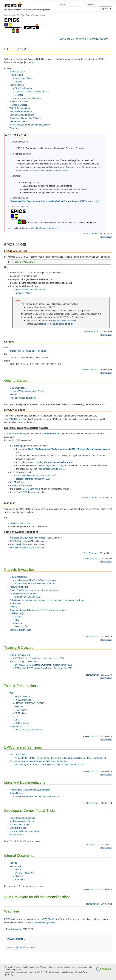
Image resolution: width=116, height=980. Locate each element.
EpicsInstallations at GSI (64, 321)
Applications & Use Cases (22, 821)
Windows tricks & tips (19, 825)
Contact (18, 82)
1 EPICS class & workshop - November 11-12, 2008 (40, 658)
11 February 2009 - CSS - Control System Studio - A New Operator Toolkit (49, 765)
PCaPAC (19, 876)
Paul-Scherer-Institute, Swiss (51, 469)
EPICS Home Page (17, 419)
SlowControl (53, 919)
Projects (13, 607)
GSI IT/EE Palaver (18, 755)
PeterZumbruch (91, 234)
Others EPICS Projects (20, 630)
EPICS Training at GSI (20, 655)
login (17, 947)
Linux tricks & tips (18, 828)
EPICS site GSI (67, 39)
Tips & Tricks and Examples (22, 818)
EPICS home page (19, 434)
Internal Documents (19, 121)
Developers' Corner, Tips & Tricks (25, 118)
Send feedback (53, 972)
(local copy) (94, 201)
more (38, 841)
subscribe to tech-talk (20, 523)
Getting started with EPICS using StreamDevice (37, 796)
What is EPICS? (17, 72)
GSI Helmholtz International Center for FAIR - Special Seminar (39, 761)
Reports (13, 863)
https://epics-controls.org (47, 228)
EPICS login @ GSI (24, 78)
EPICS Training (28, 492)
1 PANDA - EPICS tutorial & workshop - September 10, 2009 (44, 665)
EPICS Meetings (22, 697)
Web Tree (14, 128)
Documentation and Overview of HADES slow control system (38, 610)
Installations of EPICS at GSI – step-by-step (35, 580)
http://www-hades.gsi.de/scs (43, 922)
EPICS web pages (23, 88)
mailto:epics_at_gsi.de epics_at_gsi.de (56, 324)
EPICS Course (22, 723)
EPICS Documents (32, 489)
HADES (18, 617)
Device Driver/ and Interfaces (34, 590)
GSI (33, 62)
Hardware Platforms (19, 587)
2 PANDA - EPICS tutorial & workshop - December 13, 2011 (44, 668)
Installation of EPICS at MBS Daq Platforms (35, 584)
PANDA (18, 623)
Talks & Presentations (20, 108)
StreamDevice (16, 793)
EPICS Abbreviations (20, 541)
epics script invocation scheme (31, 290)
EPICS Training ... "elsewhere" (24, 662)
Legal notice (67, 972)
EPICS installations (18, 577)
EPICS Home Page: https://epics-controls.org (54, 171)
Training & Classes (18, 105)
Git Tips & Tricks (17, 834)
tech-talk (19, 95)
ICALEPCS (20, 879)
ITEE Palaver (21, 710)
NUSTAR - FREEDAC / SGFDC (30, 703)
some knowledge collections (28, 98)
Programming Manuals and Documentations (30, 790)
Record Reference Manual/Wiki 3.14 (33, 479)
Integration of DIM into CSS (28, 597)
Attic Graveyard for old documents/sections (30, 125)
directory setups (24, 293)
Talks (12, 693)
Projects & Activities (86, 39)
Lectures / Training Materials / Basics (32, 92)
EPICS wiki (19, 482)
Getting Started (17, 85)
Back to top (106, 237)
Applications (15, 603)
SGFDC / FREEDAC (24, 873)
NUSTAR (19, 706)
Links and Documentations (22, 115)
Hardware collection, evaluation (24, 831)
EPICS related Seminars (21, 111)
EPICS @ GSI (16, 75)
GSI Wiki (20, 15)
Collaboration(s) (17, 613)
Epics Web (30, 15)
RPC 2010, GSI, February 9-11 (29, 730)
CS (16, 716)
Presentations (16, 726)
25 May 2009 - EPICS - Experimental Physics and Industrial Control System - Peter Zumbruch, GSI (61, 758)
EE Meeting (20, 713)
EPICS (18, 869)
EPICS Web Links (19, 544)
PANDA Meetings (23, 700)
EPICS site (102, 39)
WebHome (41, 15)
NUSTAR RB (21, 627)
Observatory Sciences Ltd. (50, 466)
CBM (17, 620)
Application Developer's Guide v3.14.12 (36, 476)
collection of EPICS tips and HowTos (27, 548)
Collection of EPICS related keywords (28, 538)
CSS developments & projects (23, 593)
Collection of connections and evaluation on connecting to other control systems (47, 600)
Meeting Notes (16, 866)
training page (20, 446)
